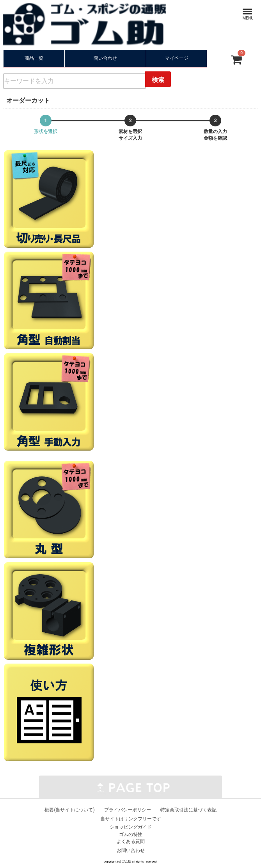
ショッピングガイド (131, 827)
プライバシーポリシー (128, 810)
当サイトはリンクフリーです (131, 819)
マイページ (177, 58)
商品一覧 (34, 58)
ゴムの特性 (131, 834)
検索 (158, 80)
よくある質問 (131, 841)
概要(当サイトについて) (69, 810)
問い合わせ (105, 58)
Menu (241, 8)
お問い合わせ (131, 850)
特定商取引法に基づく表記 (188, 810)
